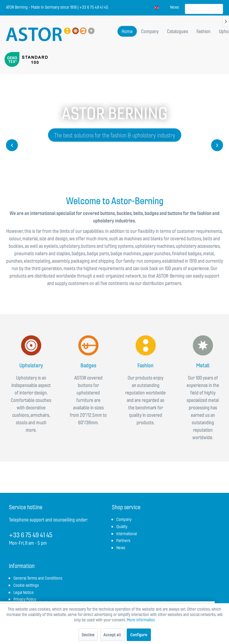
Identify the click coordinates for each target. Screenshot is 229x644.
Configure (139, 635)
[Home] (127, 31)
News (174, 7)
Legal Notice (24, 592)
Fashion (146, 365)
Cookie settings (26, 585)
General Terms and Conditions (38, 578)
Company (124, 519)
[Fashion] (204, 31)
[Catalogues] (178, 31)
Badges (88, 365)
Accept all (112, 635)
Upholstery (31, 365)
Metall (203, 365)
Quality (122, 527)
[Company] (150, 31)
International (127, 534)
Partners (123, 541)
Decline (88, 635)
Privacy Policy (25, 599)
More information (141, 620)
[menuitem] (174, 7)
